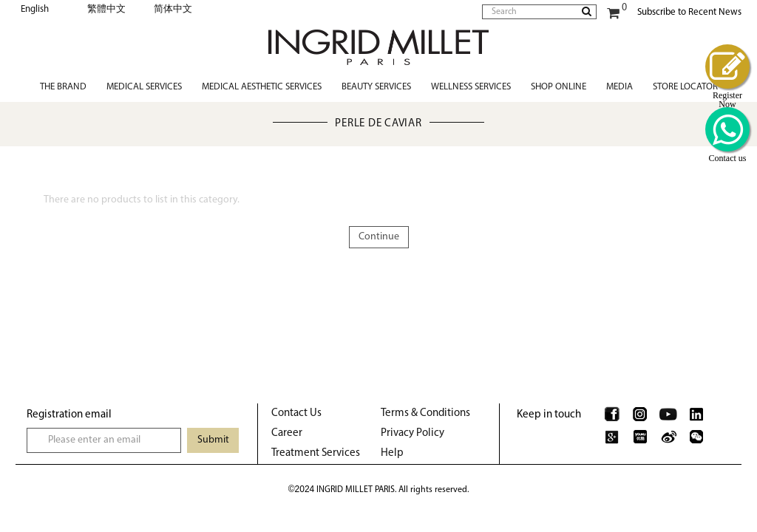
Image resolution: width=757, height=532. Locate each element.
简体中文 (173, 9)
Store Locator (685, 87)
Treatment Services (316, 453)
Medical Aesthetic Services (262, 87)
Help (392, 453)
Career (287, 433)
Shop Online (559, 87)
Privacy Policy (413, 433)
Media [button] (619, 87)
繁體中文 (106, 9)
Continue (379, 237)
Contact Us (296, 413)
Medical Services (144, 87)
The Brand (63, 87)
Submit (213, 440)
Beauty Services (376, 87)
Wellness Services (471, 87)
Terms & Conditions (425, 413)
